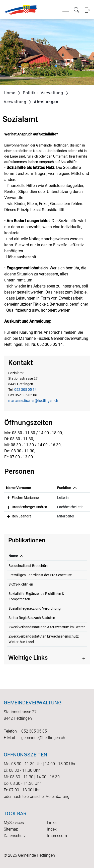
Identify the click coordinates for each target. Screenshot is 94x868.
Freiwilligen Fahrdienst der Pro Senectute (40, 575)
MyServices (14, 823)
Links (52, 823)
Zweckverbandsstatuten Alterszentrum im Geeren (47, 627)
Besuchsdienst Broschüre (28, 566)
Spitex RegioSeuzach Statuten (32, 618)
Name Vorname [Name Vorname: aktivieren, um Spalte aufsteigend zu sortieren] (18, 488)
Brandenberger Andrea (29, 507)
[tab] (47, 540)
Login (87, 10)
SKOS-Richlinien (21, 584)
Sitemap (11, 829)
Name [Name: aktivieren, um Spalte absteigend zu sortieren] (13, 556)
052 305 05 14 (25, 390)
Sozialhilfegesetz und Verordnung (35, 608)
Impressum (57, 836)
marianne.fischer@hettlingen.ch (33, 401)
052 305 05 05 (34, 731)
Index (52, 829)
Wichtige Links (28, 658)
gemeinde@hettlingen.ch (43, 738)
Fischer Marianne (25, 498)
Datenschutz (15, 836)
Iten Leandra (22, 516)
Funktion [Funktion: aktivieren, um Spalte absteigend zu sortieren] (64, 488)
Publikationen (27, 540)
